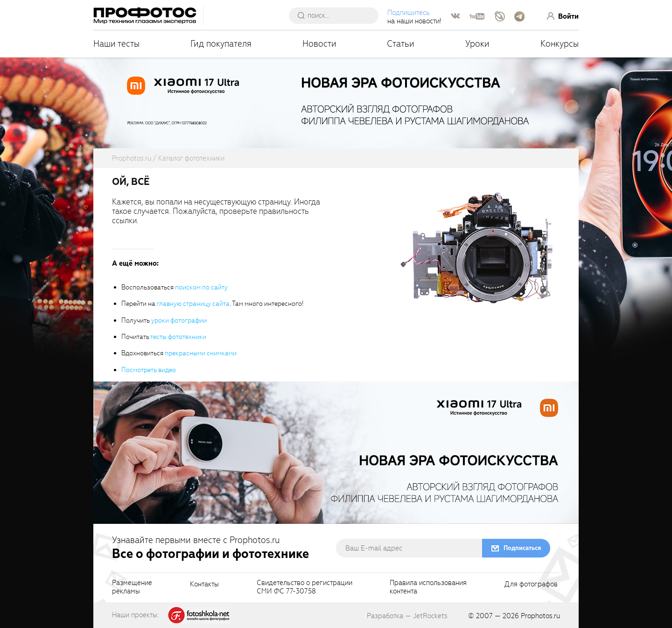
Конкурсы (560, 44)
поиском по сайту (201, 287)
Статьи (401, 44)
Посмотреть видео (149, 370)
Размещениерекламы (132, 587)
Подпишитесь (409, 13)
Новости (319, 44)
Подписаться (522, 548)
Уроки (477, 44)
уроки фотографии (179, 321)
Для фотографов (531, 585)
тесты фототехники (178, 337)
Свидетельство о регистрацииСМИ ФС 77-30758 (304, 587)
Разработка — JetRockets (407, 616)
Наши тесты (116, 44)
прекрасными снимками (201, 353)
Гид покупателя (221, 44)
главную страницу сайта (193, 304)
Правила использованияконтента (428, 587)
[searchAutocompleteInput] (337, 15)
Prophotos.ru (540, 616)
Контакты (204, 585)
